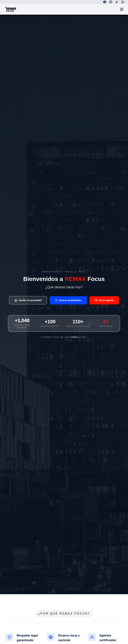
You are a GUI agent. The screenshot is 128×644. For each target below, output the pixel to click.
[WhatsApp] (123, 2)
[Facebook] (105, 2)
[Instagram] (111, 2)
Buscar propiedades (68, 300)
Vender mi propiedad (28, 300)
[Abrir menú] (122, 9)
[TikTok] (117, 2)
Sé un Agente (104, 300)
